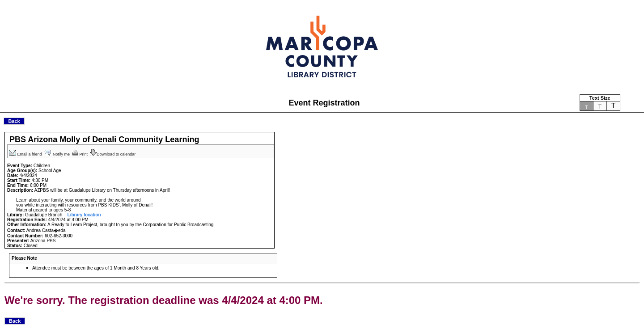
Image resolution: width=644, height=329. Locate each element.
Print (80, 154)
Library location (84, 215)
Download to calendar (113, 154)
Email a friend (26, 154)
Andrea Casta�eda (46, 230)
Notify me (58, 154)
